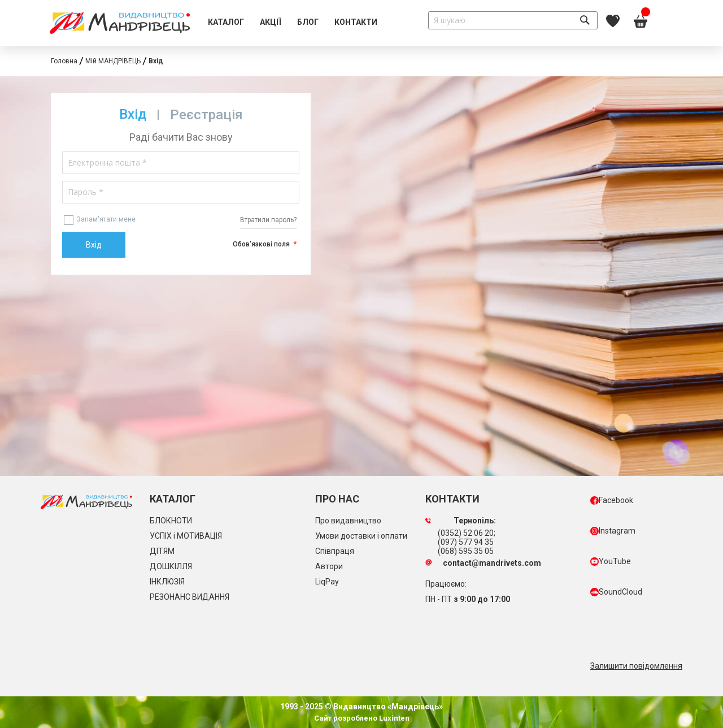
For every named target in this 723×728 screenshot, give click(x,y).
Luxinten (393, 718)
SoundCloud (616, 592)
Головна (64, 61)
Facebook (612, 500)
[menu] (293, 23)
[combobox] (513, 20)
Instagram (613, 531)
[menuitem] (226, 23)
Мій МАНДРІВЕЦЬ (113, 61)
